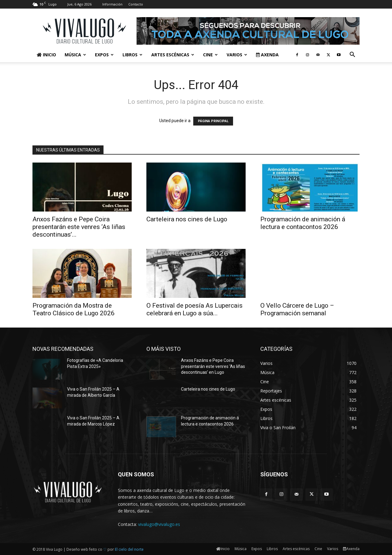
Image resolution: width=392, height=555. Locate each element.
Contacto (136, 4)
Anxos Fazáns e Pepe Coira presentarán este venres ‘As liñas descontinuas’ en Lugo (213, 366)
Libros (132, 55)
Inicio (46, 55)
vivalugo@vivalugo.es (159, 524)
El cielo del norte (129, 549)
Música (75, 55)
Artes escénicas (173, 55)
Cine (210, 55)
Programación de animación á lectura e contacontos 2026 (303, 223)
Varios (237, 55)
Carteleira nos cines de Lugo (187, 219)
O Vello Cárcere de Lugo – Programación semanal (297, 309)
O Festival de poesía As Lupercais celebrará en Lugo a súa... (194, 309)
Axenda (267, 55)
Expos (104, 55)
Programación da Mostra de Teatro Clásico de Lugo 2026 (73, 309)
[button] (352, 55)
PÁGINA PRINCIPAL (213, 121)
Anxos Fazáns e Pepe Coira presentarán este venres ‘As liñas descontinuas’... (79, 227)
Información (112, 4)
